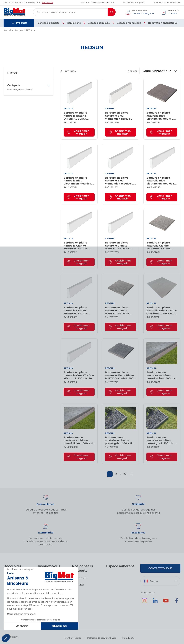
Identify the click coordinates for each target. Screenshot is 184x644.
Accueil (7, 30)
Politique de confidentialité (102, 638)
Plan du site (128, 638)
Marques (19, 30)
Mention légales (73, 638)
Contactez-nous (160, 568)
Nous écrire (47, 2)
